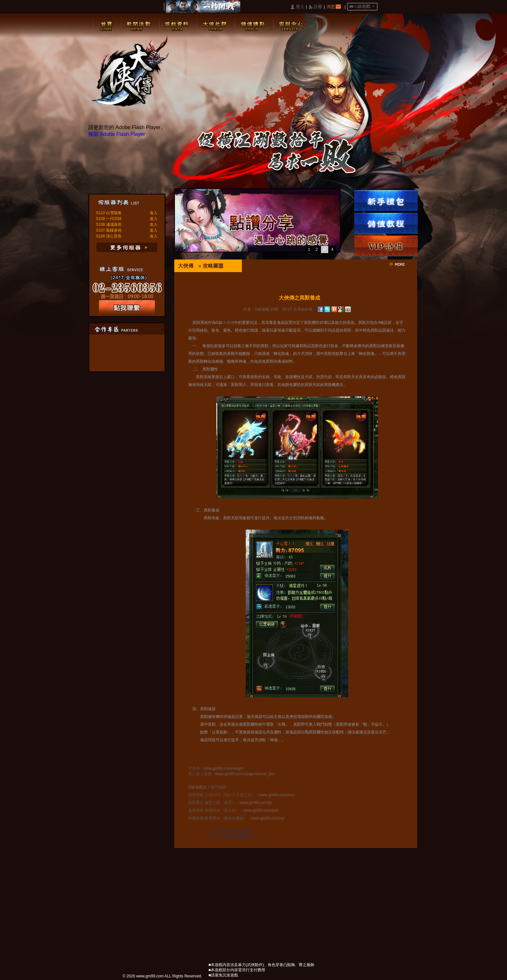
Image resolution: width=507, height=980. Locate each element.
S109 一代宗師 (109, 219)
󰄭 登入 (297, 7)
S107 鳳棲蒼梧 (109, 230)
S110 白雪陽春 (109, 213)
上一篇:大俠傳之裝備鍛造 (229, 831)
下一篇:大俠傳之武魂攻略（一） (235, 837)
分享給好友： (305, 309)
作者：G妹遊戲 (256, 309)
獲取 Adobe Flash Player (117, 134)
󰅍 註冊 (315, 7)
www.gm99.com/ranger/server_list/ (245, 774)
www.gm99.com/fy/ (256, 803)
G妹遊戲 (195, 787)
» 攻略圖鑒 (211, 266)
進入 (154, 213)
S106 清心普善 (109, 236)
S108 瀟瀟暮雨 (109, 225)
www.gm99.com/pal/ (261, 810)
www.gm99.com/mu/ (277, 795)
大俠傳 (186, 266)
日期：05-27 (281, 309)
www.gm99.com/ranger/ (224, 768)
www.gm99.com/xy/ (268, 818)
